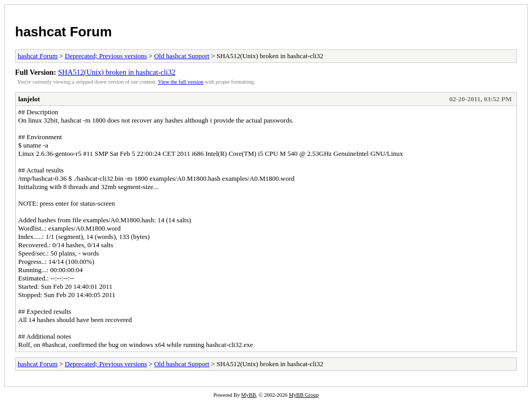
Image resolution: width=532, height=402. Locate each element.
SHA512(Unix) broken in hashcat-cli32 (117, 72)
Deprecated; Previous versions (106, 56)
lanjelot (29, 99)
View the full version (181, 82)
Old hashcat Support (182, 56)
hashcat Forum (63, 32)
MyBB (248, 395)
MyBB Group (304, 395)
